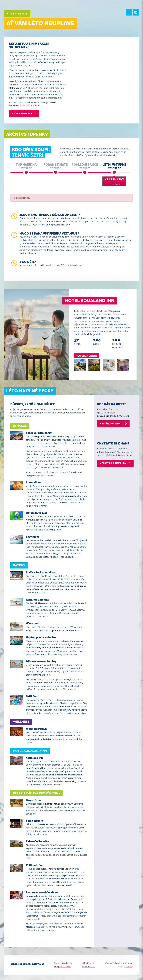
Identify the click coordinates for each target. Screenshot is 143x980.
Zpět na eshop (17, 14)
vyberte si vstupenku (116, 463)
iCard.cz (129, 967)
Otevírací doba (89, 967)
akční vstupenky (25, 113)
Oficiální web (88, 963)
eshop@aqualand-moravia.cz (27, 964)
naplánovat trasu (114, 424)
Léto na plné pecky (30, 391)
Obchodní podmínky (63, 963)
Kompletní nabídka (62, 967)
